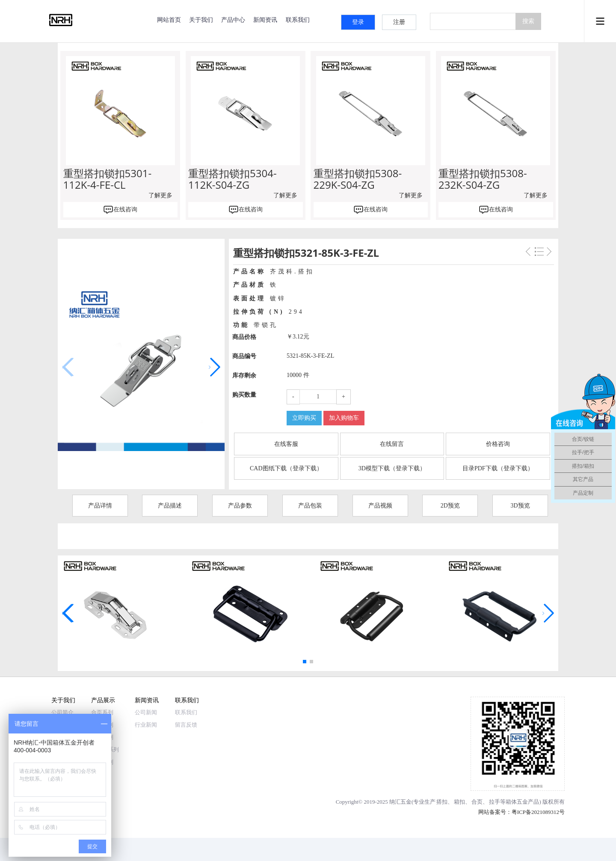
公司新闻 (146, 712)
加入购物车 (344, 418)
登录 (358, 22)
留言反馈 (186, 725)
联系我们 (298, 19)
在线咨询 (125, 209)
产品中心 (233, 19)
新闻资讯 (265, 19)
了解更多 (160, 195)
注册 (399, 22)
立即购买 (304, 418)
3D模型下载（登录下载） (392, 468)
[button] (215, 367)
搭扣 (442, 802)
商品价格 (244, 337)
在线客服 (286, 444)
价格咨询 (498, 444)
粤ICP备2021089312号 (538, 812)
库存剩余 (244, 376)
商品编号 (244, 356)
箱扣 (459, 802)
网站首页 (169, 19)
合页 (477, 802)
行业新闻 (146, 725)
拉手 (495, 802)
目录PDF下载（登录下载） (498, 468)
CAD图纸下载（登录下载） (286, 468)
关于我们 (201, 19)
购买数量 (244, 395)
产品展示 (103, 700)
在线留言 (392, 444)
